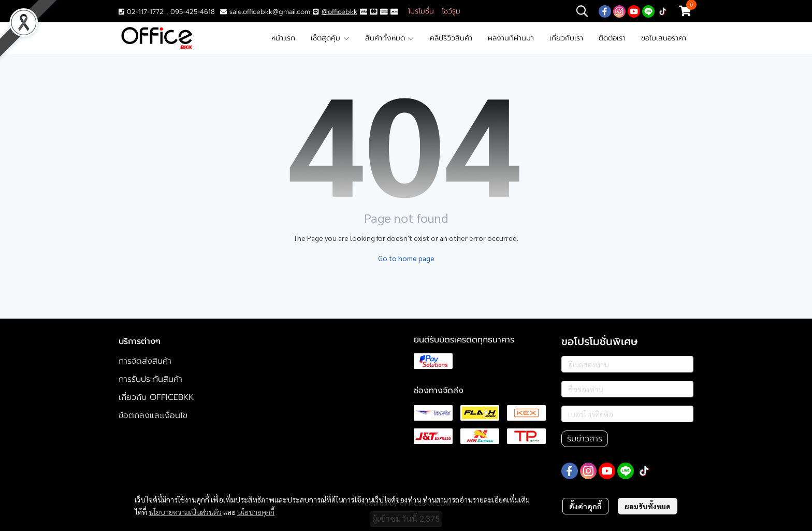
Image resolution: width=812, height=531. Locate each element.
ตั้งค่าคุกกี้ (585, 506)
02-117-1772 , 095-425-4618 (167, 12)
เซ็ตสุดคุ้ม (330, 38)
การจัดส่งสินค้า (145, 361)
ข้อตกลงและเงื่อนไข (153, 415)
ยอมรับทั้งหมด (648, 506)
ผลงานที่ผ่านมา (511, 38)
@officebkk (339, 12)
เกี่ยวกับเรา (566, 38)
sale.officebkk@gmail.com (270, 12)
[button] (582, 11)
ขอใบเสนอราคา (664, 38)
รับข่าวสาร (585, 439)
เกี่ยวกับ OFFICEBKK (156, 397)
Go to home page (406, 258)
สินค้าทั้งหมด (390, 38)
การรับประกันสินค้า (150, 379)
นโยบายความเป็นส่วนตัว (185, 512)
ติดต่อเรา (612, 38)
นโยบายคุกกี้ (256, 512)
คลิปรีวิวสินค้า (451, 38)
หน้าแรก (283, 38)
